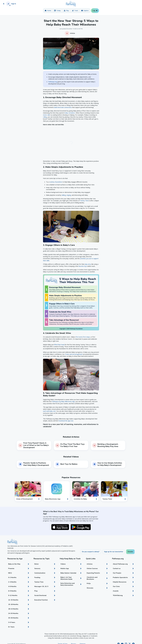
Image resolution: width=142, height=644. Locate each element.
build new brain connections (63, 107)
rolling (45, 117)
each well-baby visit (49, 411)
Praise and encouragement (74, 354)
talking (64, 195)
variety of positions (56, 182)
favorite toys (83, 266)
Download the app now (66, 421)
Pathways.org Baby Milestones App (63, 401)
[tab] (48, 11)
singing (69, 195)
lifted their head (59, 345)
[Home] (71, 4)
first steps (86, 337)
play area (88, 264)
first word (79, 337)
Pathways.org (53, 82)
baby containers (70, 113)
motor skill (46, 115)
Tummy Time (84, 201)
